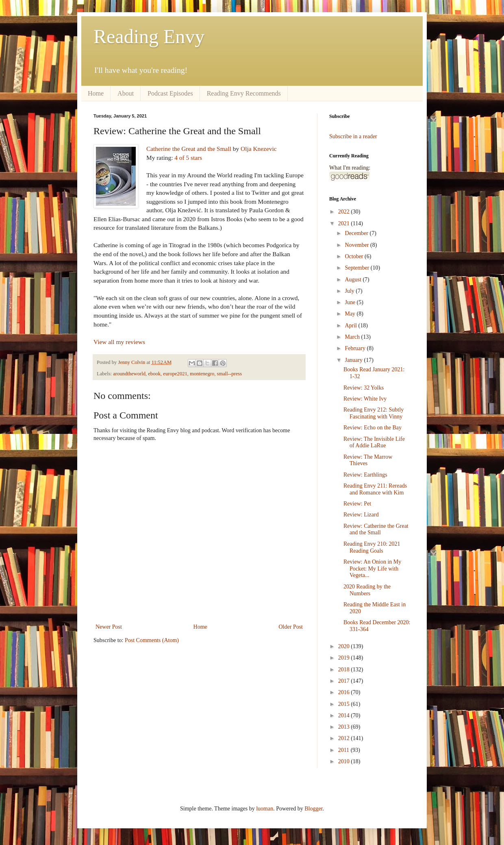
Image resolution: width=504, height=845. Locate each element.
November (357, 245)
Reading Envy (149, 36)
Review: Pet (357, 504)
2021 (345, 223)
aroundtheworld (129, 374)
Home (96, 93)
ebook (154, 374)
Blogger (313, 809)
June (351, 302)
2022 (345, 212)
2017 (345, 681)
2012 (345, 738)
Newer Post (109, 627)
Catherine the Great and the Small (189, 149)
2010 (345, 761)
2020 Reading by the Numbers (367, 590)
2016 (345, 692)
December (357, 233)
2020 (345, 646)
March (353, 337)
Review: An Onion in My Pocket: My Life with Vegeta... (372, 569)
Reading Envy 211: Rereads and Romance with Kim (375, 489)
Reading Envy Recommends (244, 93)
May (351, 314)
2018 (345, 670)
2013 (345, 727)
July (350, 291)
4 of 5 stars (188, 158)
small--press (230, 374)
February (356, 348)
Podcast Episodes (170, 93)
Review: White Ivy (365, 399)
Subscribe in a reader (353, 136)
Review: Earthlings (365, 475)
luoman (265, 809)
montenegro (202, 374)
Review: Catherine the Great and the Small (376, 529)
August (354, 280)
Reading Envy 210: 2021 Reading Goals (372, 547)
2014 (345, 715)
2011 (344, 750)
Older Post (291, 627)
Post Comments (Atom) (152, 640)
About (126, 93)
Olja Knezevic (259, 149)
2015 (345, 704)
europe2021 (175, 374)
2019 (345, 658)
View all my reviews (119, 342)
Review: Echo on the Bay (373, 428)
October (355, 256)
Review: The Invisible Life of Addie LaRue (374, 442)
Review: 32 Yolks (364, 388)
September (357, 268)
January (354, 360)
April (351, 326)
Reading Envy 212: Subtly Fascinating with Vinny (374, 413)
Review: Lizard (361, 515)
